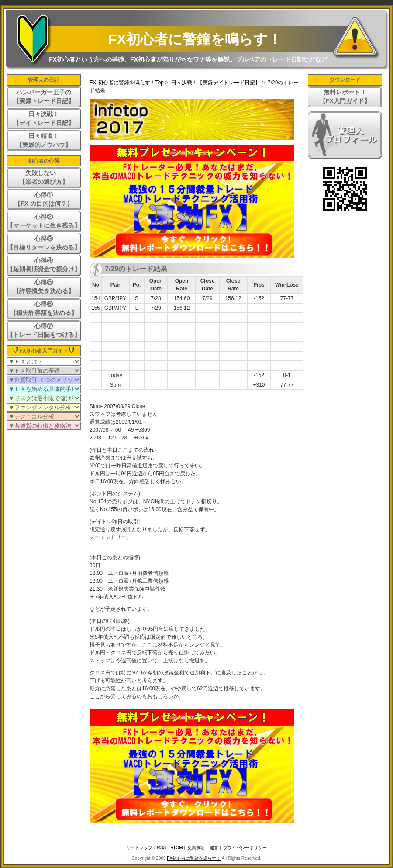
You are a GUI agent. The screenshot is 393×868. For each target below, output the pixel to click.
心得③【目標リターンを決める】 (44, 243)
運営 (214, 848)
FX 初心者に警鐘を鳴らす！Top (127, 83)
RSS (162, 848)
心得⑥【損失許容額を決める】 (44, 308)
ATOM (177, 848)
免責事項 (196, 848)
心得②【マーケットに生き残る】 (44, 221)
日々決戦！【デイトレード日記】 (44, 118)
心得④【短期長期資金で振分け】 (44, 265)
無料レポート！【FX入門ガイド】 (345, 97)
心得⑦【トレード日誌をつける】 (44, 330)
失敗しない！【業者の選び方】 (44, 177)
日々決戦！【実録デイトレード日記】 (216, 83)
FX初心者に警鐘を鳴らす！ (195, 39)
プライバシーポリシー (245, 848)
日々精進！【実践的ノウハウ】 (44, 140)
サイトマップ (139, 848)
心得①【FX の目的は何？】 (44, 199)
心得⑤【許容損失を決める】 (44, 287)
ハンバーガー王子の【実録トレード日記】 (44, 97)
